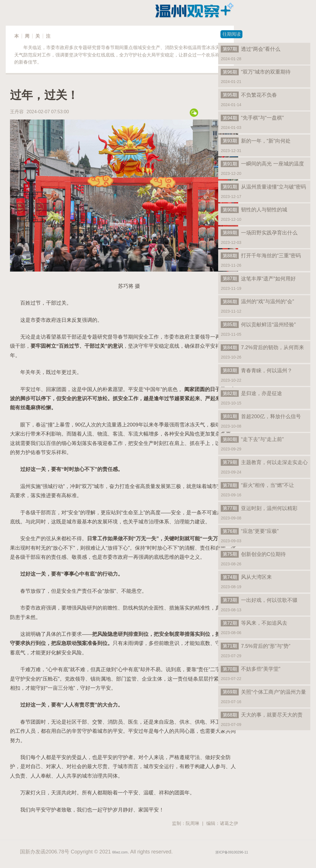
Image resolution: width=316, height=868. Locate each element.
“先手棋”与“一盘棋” (252, 118)
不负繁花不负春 (249, 95)
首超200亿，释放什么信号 (261, 416)
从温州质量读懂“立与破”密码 (263, 187)
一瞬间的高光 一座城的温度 (262, 164)
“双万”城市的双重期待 (256, 72)
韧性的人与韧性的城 (254, 210)
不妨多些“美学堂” (251, 669)
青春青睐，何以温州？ (257, 371)
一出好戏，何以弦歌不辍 (259, 600)
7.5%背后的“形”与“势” (256, 646)
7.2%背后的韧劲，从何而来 (262, 347)
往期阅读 (232, 34)
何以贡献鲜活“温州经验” (258, 325)
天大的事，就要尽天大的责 (262, 715)
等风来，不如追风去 (254, 623)
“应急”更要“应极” (250, 531)
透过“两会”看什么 (251, 49)
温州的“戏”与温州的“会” (257, 302)
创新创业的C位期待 (253, 554)
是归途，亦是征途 (251, 393)
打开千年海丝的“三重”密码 (261, 256)
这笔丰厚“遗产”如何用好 (258, 279)
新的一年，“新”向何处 (256, 141)
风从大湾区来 (246, 577)
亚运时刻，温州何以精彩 (259, 508)
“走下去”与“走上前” (252, 439)
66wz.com (120, 852)
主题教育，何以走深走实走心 (264, 462)
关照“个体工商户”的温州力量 (263, 692)
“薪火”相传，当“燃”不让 (257, 485)
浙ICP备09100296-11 (232, 852)
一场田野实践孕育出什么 (259, 233)
